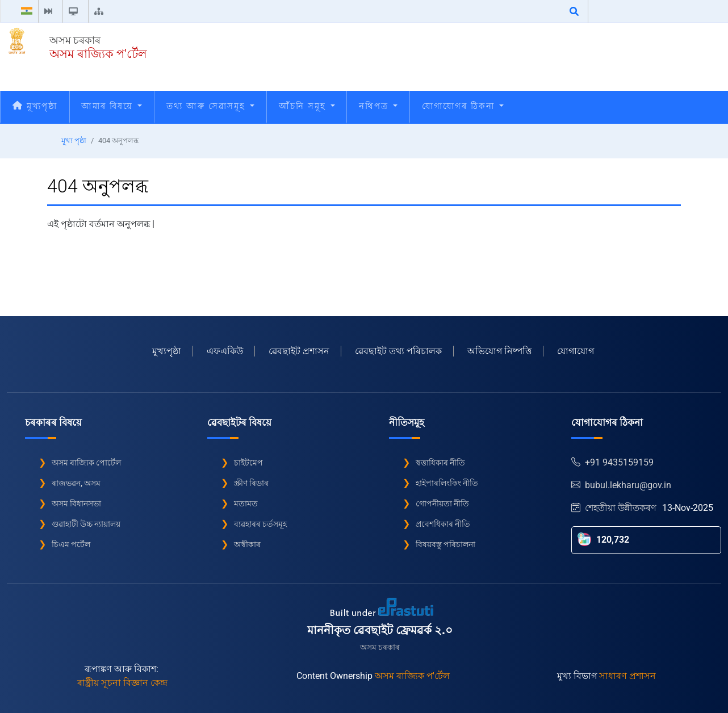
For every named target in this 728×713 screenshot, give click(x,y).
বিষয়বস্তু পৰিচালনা (445, 544)
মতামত (246, 504)
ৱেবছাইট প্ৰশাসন (299, 351)
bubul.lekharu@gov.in (621, 485)
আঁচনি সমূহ (307, 106)
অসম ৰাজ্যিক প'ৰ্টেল (98, 54)
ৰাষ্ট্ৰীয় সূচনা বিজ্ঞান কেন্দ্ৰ (122, 683)
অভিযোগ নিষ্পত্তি (499, 351)
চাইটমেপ (248, 463)
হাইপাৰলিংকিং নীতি (447, 483)
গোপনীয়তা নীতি (442, 504)
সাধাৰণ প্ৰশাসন (627, 676)
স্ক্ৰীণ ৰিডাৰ (251, 483)
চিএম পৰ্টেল (71, 544)
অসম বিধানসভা (76, 504)
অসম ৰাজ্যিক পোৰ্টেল (86, 463)
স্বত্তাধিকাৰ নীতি (440, 463)
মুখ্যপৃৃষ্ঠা (167, 351)
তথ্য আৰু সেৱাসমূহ (210, 106)
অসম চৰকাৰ (75, 40)
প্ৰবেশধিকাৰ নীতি (443, 524)
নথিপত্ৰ (378, 106)
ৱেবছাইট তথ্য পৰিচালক (398, 351)
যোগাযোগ (576, 351)
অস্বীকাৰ (247, 544)
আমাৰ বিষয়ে (112, 106)
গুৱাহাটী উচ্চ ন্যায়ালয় (86, 524)
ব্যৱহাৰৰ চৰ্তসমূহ (260, 524)
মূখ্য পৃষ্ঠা (74, 140)
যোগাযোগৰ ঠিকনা (463, 106)
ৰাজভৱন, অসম (76, 483)
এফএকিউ (225, 351)
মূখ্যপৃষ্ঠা (35, 106)
